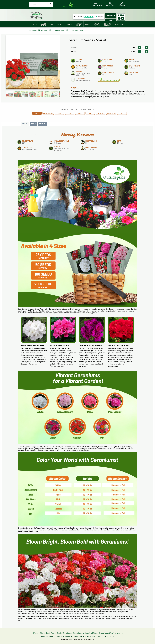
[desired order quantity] (143, 48)
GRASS (70, 24)
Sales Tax (100, 636)
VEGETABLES (120, 24)
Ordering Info (77, 636)
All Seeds (43, 30)
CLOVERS (34, 24)
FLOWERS (60, 24)
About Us (110, 636)
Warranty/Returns (64, 636)
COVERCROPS (43, 24)
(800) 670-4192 (116, 633)
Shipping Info (89, 636)
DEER (51, 24)
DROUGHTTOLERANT (108, 24)
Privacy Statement (49, 636)
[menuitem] (34, 24)
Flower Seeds (56, 633)
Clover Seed (45, 633)
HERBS (88, 24)
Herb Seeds (67, 633)
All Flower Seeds (57, 30)
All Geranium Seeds (75, 30)
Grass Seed (78, 633)
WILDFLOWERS (97, 24)
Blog (111, 20)
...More (123, 113)
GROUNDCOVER (79, 24)
